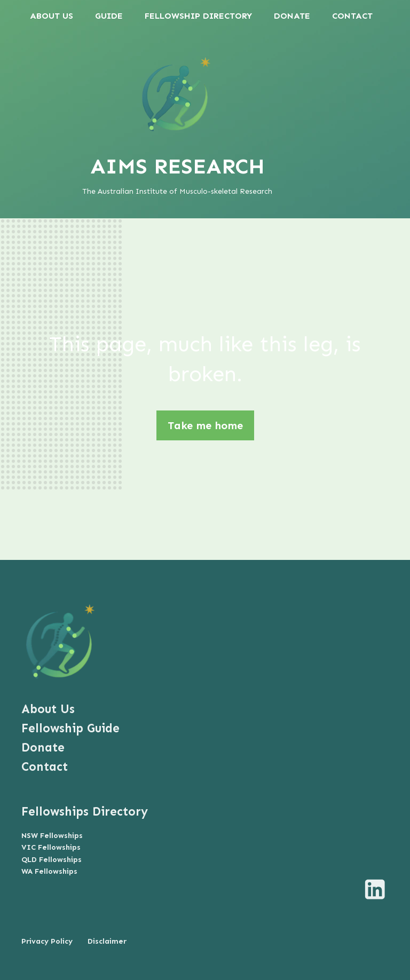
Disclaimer (107, 941)
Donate (43, 748)
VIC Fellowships (51, 847)
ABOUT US (52, 16)
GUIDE (109, 16)
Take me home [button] (205, 425)
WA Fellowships (49, 871)
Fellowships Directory (85, 812)
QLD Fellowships (52, 860)
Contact (45, 767)
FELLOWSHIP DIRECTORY (198, 16)
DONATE (292, 16)
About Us (48, 709)
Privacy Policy (47, 941)
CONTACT (352, 16)
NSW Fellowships (52, 836)
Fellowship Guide (70, 728)
